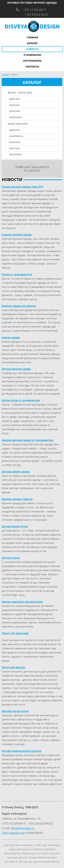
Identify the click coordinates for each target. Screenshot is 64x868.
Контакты (32, 67)
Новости (32, 49)
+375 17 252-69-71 (35, 10)
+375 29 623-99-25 (36, 15)
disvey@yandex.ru (23, 828)
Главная (32, 37)
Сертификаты (32, 61)
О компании (32, 55)
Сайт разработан (13, 833)
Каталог (32, 43)
